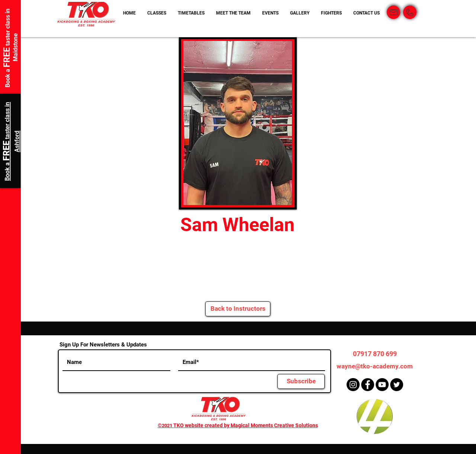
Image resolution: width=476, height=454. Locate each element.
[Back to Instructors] (238, 309)
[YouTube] (382, 385)
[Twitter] (397, 385)
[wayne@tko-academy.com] (375, 366)
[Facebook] (368, 385)
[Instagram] (353, 385)
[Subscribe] (301, 381)
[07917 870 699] (375, 354)
